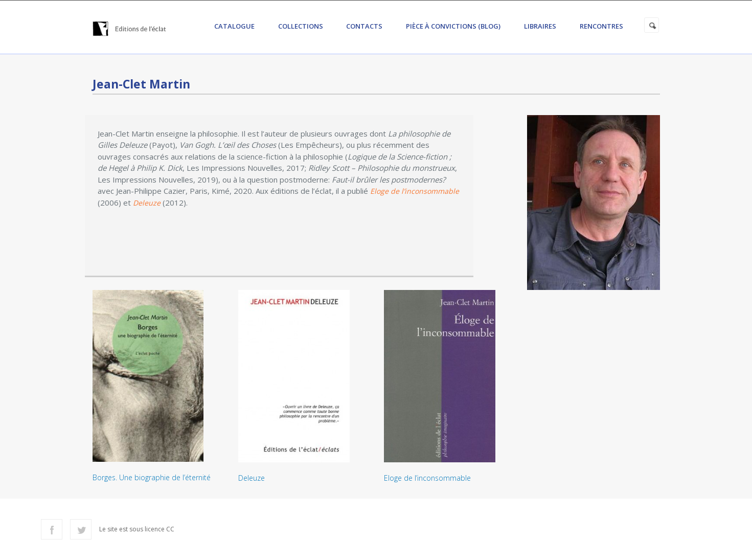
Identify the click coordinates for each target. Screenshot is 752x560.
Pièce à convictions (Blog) (453, 26)
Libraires (540, 26)
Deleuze (252, 478)
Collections (301, 26)
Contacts (364, 26)
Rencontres (601, 26)
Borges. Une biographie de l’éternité (152, 477)
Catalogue (234, 26)
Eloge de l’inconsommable (427, 478)
